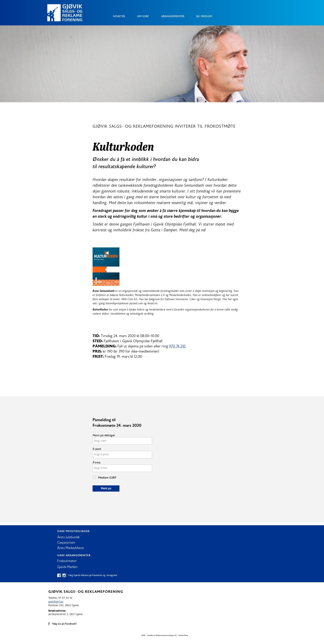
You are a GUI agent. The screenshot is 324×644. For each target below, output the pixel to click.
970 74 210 (177, 346)
